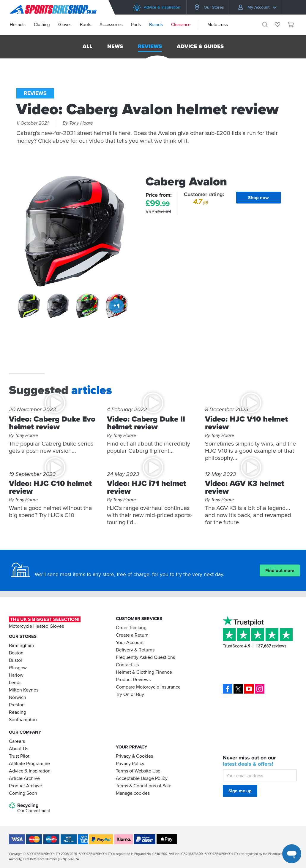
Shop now (258, 198)
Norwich (18, 697)
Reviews (150, 46)
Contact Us (127, 664)
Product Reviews (133, 679)
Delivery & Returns (135, 650)
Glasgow (18, 667)
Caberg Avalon (186, 182)
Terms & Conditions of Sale (144, 786)
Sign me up (240, 791)
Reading (18, 712)
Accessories (111, 25)
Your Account (130, 642)
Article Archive (24, 778)
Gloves (65, 25)
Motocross (218, 25)
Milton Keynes (24, 690)
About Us (19, 748)
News (115, 46)
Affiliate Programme (29, 763)
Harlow (16, 675)
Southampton (23, 719)
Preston (17, 705)
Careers (17, 741)
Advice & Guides (200, 46)
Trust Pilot (19, 756)
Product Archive (26, 786)
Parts (136, 25)
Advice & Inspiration (156, 7)
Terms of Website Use (138, 771)
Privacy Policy (130, 763)
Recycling (29, 808)
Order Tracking (131, 627)
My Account (257, 7)
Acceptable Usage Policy (142, 778)
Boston (16, 653)
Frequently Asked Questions (145, 657)
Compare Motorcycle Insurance (148, 687)
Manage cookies (133, 793)
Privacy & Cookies (134, 756)
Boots (86, 25)
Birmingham (21, 645)
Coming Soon (23, 793)
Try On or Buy (130, 694)
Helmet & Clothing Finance (144, 672)
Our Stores (208, 7)
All (87, 46)
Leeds (15, 682)
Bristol (15, 660)
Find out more (280, 570)
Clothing (42, 25)
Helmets (18, 25)
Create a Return (132, 635)
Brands (156, 25)
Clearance (181, 25)
